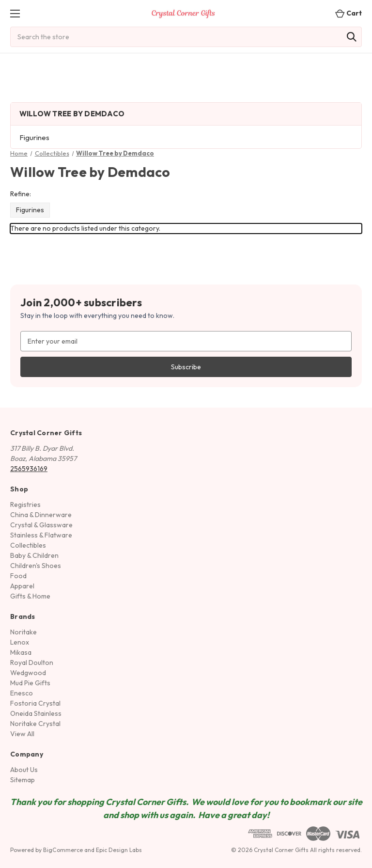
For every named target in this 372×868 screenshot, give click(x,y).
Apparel (22, 586)
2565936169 (29, 469)
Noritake (23, 632)
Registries (25, 505)
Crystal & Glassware (41, 525)
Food (18, 576)
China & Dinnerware (41, 515)
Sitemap (23, 780)
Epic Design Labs (119, 850)
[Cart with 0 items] (346, 13)
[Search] (352, 37)
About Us (24, 770)
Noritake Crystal (35, 724)
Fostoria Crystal (35, 703)
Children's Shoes (36, 566)
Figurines (34, 137)
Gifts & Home (30, 596)
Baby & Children (34, 555)
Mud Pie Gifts (30, 683)
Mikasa (21, 652)
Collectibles (28, 545)
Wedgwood (28, 673)
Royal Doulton (32, 663)
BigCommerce (63, 850)
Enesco (22, 693)
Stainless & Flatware (41, 535)
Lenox (20, 642)
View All (22, 734)
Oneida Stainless (36, 713)
